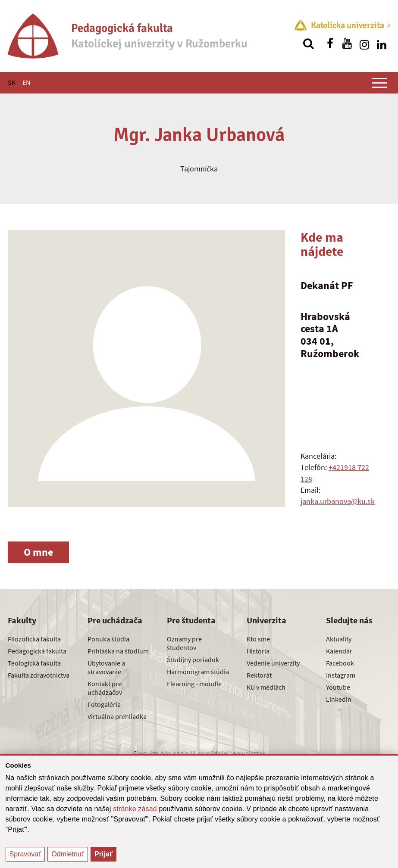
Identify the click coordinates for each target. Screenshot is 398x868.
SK (12, 82)
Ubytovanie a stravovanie (106, 667)
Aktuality (339, 639)
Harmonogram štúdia (198, 672)
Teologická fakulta (34, 663)
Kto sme (258, 639)
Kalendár (339, 651)
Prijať (103, 854)
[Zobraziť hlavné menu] (379, 83)
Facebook (340, 663)
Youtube (338, 687)
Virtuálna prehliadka (117, 716)
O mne (38, 552)
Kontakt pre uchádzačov (105, 688)
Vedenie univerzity (273, 663)
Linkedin (339, 699)
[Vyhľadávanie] (308, 44)
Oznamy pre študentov (184, 643)
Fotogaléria (104, 704)
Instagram (341, 675)
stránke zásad (135, 809)
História (258, 651)
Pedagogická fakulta (37, 651)
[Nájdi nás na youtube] (347, 44)
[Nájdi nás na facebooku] (330, 44)
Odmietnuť (67, 854)
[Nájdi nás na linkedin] (382, 44)
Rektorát (259, 675)
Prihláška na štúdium (118, 651)
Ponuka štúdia (108, 639)
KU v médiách (266, 687)
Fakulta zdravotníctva (39, 675)
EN (26, 82)
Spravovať (25, 854)
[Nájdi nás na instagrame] (364, 44)
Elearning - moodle (194, 684)
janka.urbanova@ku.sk (338, 501)
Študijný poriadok (193, 660)
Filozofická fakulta (34, 639)
